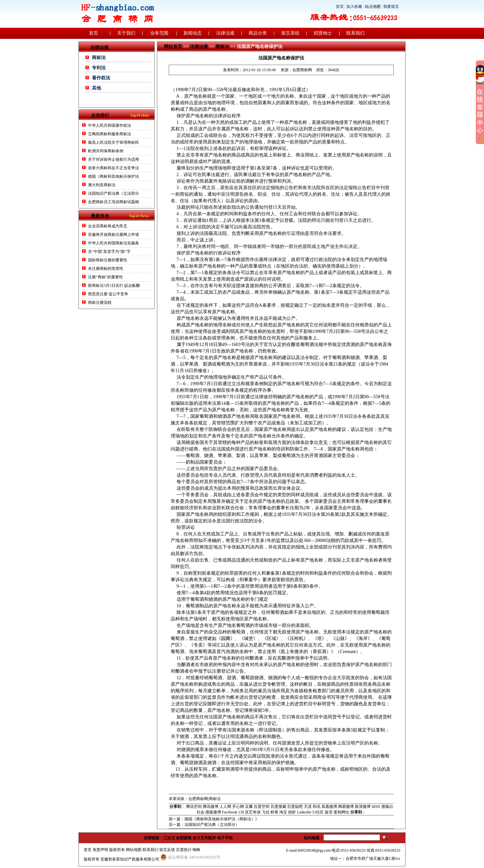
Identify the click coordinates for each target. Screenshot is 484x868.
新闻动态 (193, 33)
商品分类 (258, 33)
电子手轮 (225, 838)
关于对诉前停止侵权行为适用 (113, 159)
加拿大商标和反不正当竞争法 (113, 168)
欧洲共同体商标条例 (106, 151)
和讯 (317, 807)
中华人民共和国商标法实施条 (113, 243)
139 (241, 812)
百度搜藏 (278, 807)
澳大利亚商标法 (102, 185)
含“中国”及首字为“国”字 (109, 252)
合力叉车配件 (204, 838)
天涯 (308, 807)
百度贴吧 (295, 807)
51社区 (318, 812)
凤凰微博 (329, 807)
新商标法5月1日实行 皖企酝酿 (114, 286)
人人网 (225, 807)
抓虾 (292, 812)
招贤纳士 (323, 33)
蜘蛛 (197, 850)
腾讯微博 (211, 807)
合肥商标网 (302, 70)
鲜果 (274, 812)
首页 (340, 7)
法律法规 (225, 33)
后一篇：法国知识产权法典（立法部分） (204, 825)
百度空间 (262, 807)
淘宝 (283, 812)
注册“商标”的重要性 (105, 277)
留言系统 (290, 33)
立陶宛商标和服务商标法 (110, 134)
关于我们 (126, 33)
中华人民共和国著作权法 (110, 125)
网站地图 (134, 850)
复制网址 (341, 812)
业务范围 (159, 33)
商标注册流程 (100, 303)
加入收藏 (354, 7)
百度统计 (184, 850)
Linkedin (304, 812)
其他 (96, 88)
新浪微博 (363, 807)
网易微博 (346, 807)
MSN (376, 807)
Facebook (230, 812)
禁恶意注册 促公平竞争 (108, 294)
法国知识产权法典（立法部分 (113, 193)
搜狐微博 (213, 812)
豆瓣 (249, 807)
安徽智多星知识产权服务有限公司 (130, 859)
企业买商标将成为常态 (108, 226)
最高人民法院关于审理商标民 (113, 142)
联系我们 (355, 33)
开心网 (238, 807)
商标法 (99, 58)
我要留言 (391, 7)
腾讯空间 (194, 807)
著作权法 (101, 78)
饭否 (329, 812)
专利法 (99, 68)
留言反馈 (167, 850)
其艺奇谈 (253, 812)
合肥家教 (184, 838)
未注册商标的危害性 (106, 269)
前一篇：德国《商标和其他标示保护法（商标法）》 (214, 819)
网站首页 (173, 47)
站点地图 (373, 7)
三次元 (169, 838)
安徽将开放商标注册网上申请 (113, 235)
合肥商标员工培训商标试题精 (113, 202)
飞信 (266, 812)
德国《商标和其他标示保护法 (113, 176)
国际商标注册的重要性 (108, 260)
